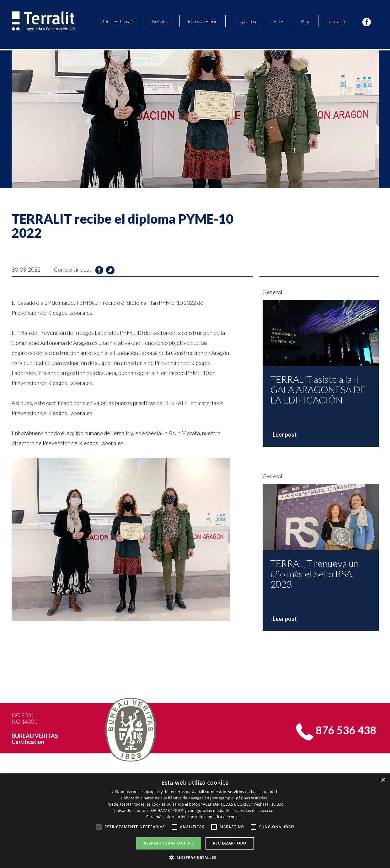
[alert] (195, 821)
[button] (195, 857)
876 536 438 (346, 730)
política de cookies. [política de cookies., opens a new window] (226, 817)
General (272, 292)
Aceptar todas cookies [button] (168, 843)
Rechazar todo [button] (230, 843)
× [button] (383, 780)
